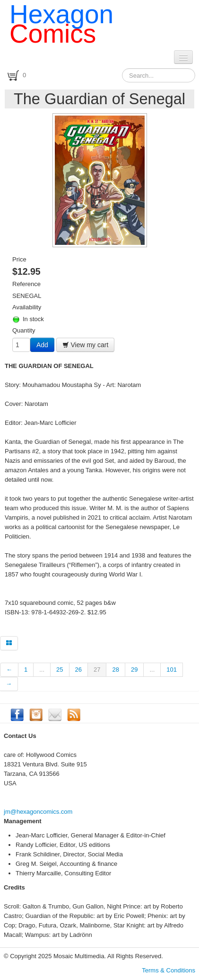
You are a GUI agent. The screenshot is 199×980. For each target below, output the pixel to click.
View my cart (86, 345)
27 (97, 670)
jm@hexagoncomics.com (38, 812)
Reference (26, 284)
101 (172, 670)
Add (42, 345)
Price (19, 259)
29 (134, 670)
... (42, 670)
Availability (27, 307)
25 (60, 670)
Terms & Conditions (169, 970)
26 (78, 670)
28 (115, 670)
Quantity (24, 330)
